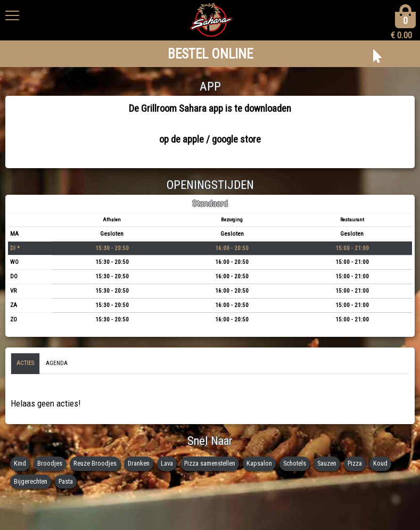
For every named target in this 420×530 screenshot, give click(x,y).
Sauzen (327, 463)
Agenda (57, 363)
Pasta (66, 481)
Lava (167, 463)
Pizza (355, 463)
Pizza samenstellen (210, 463)
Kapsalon (259, 463)
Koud (380, 463)
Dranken (139, 463)
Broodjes (50, 463)
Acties (25, 363)
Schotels (295, 463)
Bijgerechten (31, 481)
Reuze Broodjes (95, 463)
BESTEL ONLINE (210, 54)
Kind (20, 463)
